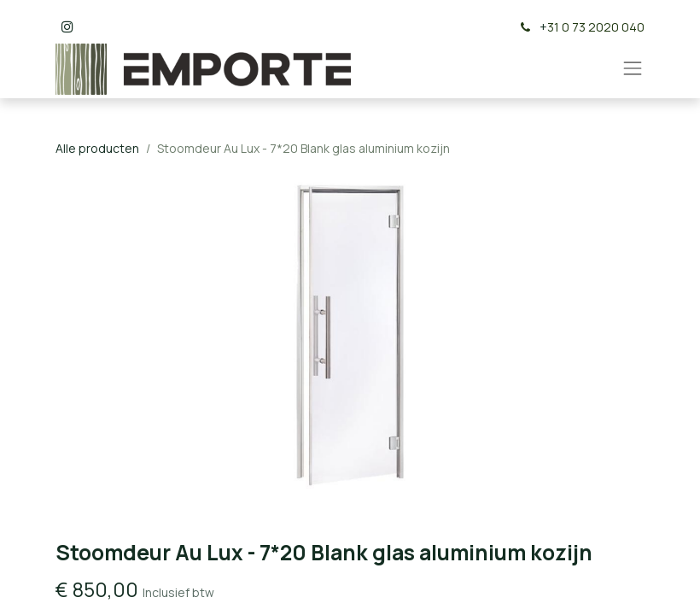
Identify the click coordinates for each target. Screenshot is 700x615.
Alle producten (97, 148)
